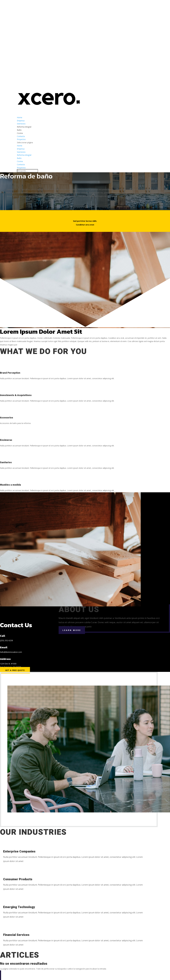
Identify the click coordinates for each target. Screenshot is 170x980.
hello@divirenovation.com (11, 652)
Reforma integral (24, 127)
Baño (19, 130)
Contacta (21, 164)
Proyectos (21, 168)
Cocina (20, 133)
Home (20, 146)
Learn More (72, 630)
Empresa (21, 149)
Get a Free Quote (15, 670)
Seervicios (21, 152)
